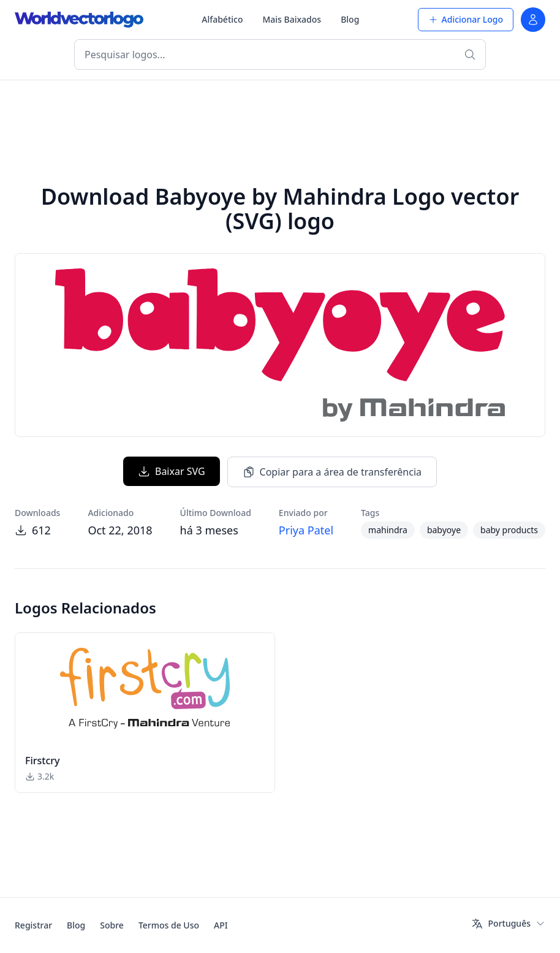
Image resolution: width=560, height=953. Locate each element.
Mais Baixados (292, 19)
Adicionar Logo (466, 19)
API (221, 925)
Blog (350, 19)
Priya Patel (306, 530)
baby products (509, 530)
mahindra (388, 530)
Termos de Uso (169, 925)
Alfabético (222, 19)
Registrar (33, 925)
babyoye (444, 530)
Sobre (112, 925)
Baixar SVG (172, 471)
